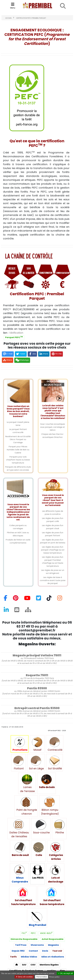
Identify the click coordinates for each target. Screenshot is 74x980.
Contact (33, 951)
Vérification (16, 333)
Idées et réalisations (53, 957)
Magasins (53, 945)
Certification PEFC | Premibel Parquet (31, 18)
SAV (24, 965)
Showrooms (37, 945)
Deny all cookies (24, 977)
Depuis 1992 (18, 951)
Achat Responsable (53, 939)
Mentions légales (49, 965)
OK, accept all (65, 973)
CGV (33, 965)
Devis (45, 951)
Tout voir (57, 951)
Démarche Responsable (24, 939)
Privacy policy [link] (54, 977)
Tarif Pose (21, 945)
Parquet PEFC (14, 337)
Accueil (9, 18)
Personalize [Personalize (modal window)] (42, 977)
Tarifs (13, 957)
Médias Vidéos (29, 957)
